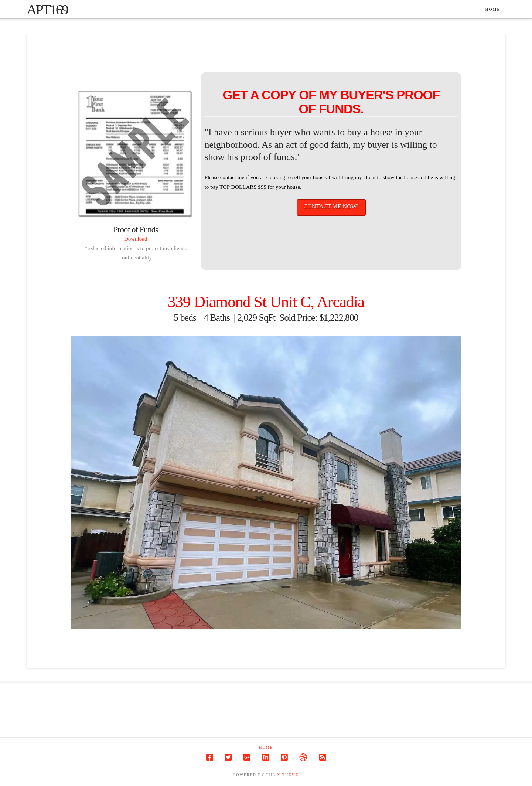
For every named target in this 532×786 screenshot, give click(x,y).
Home (266, 747)
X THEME (288, 775)
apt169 (47, 10)
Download (136, 239)
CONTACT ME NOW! (331, 206)
